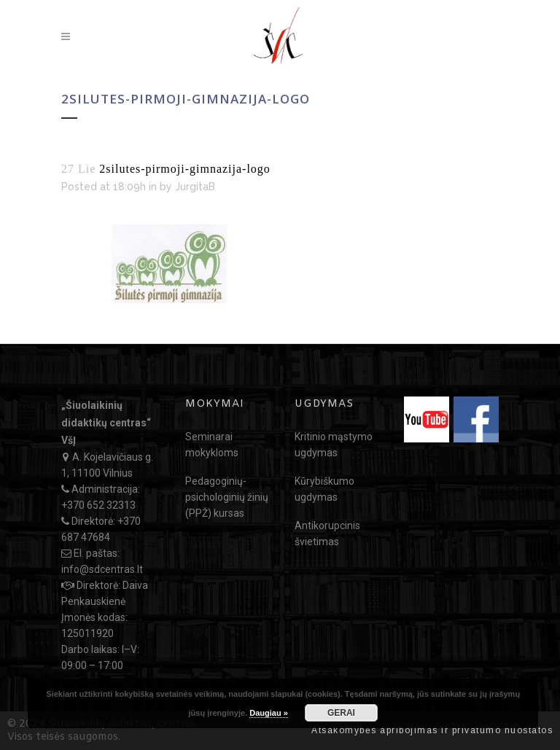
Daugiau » (269, 713)
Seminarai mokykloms (212, 445)
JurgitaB (195, 187)
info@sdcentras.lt (102, 569)
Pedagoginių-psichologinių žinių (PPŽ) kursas (227, 497)
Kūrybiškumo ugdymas (324, 489)
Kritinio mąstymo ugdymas (334, 445)
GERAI (341, 713)
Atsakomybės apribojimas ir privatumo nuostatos (432, 730)
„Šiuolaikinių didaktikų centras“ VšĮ (106, 423)
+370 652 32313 (98, 505)
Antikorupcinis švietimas (327, 534)
